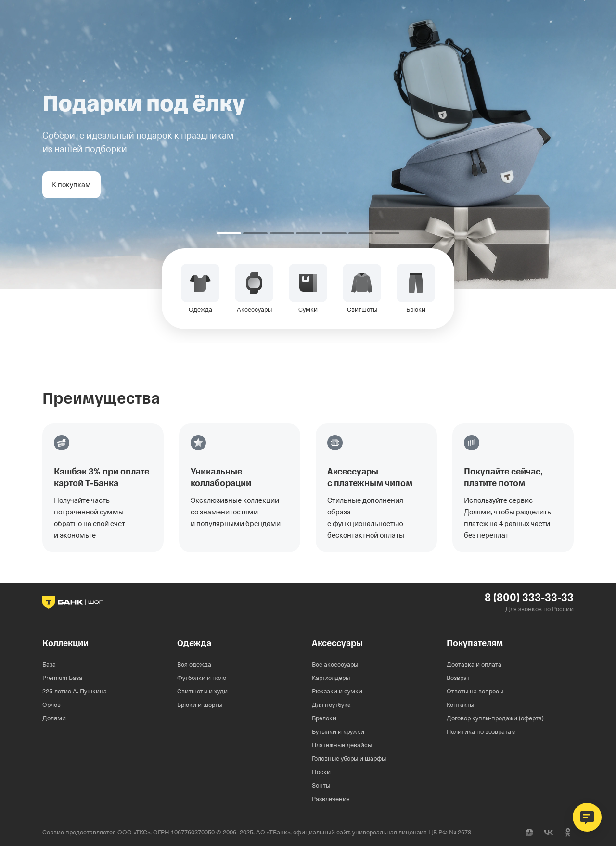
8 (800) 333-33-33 (529, 598)
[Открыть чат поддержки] (587, 817)
